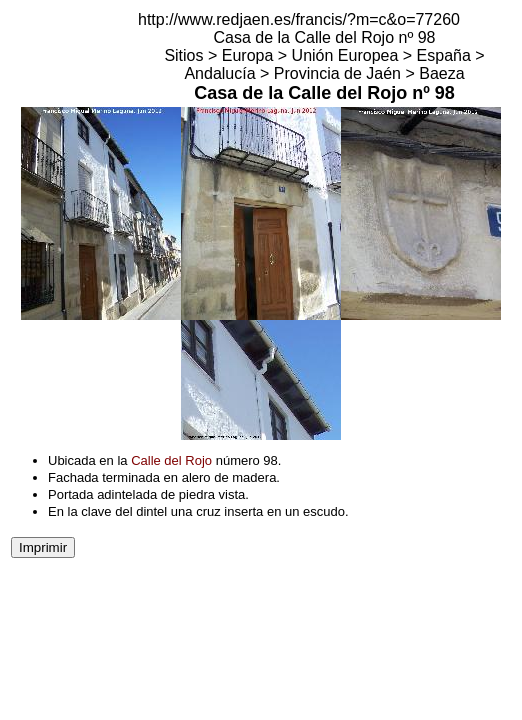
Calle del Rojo (171, 460)
